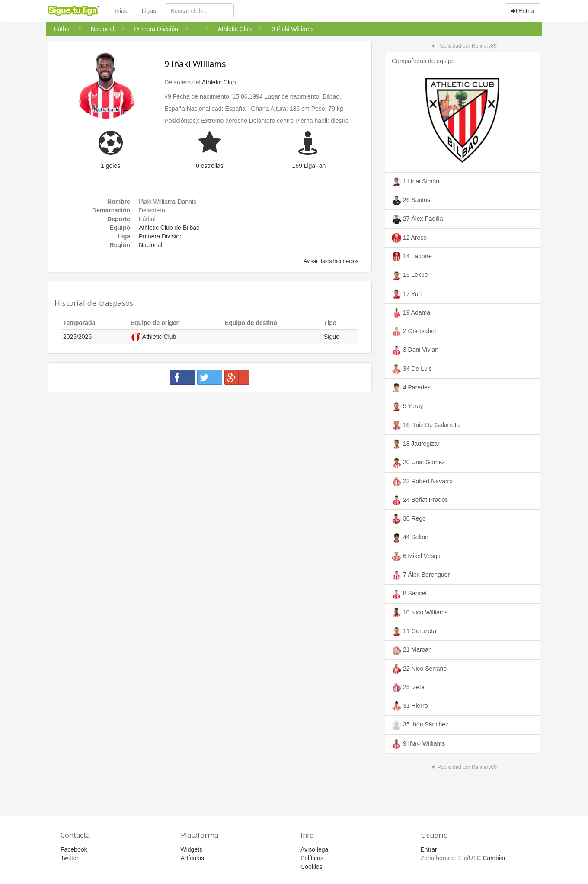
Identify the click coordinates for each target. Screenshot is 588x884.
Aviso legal (315, 849)
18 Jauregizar (416, 444)
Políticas (312, 858)
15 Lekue (410, 276)
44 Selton (410, 538)
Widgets (192, 849)
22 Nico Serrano (419, 669)
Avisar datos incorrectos (331, 261)
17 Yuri (407, 294)
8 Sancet (409, 594)
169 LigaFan (309, 166)
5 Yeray (407, 407)
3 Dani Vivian (415, 350)
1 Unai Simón (415, 182)
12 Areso (409, 238)
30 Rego (409, 519)
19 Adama (411, 313)
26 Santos (411, 200)
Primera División (161, 236)
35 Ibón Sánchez (420, 725)
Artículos (192, 858)
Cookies (312, 867)
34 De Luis (412, 369)
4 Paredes (411, 388)
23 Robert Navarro (422, 482)
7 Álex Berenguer (421, 575)
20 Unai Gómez (418, 463)
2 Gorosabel (414, 331)
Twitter (69, 858)
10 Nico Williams (420, 613)
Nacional (150, 245)
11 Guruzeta (414, 631)
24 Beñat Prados (420, 500)
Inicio (122, 11)
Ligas (149, 11)
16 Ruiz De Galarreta (426, 425)
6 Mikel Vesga (416, 556)
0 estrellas (210, 166)
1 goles (110, 166)
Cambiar (494, 858)
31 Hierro (410, 706)
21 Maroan (412, 650)
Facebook (74, 849)
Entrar (523, 11)
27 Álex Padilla (417, 219)
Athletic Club (219, 82)
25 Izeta (408, 688)
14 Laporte (412, 257)
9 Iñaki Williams (195, 64)
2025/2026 (77, 337)
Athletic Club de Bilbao (169, 228)
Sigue (332, 337)
